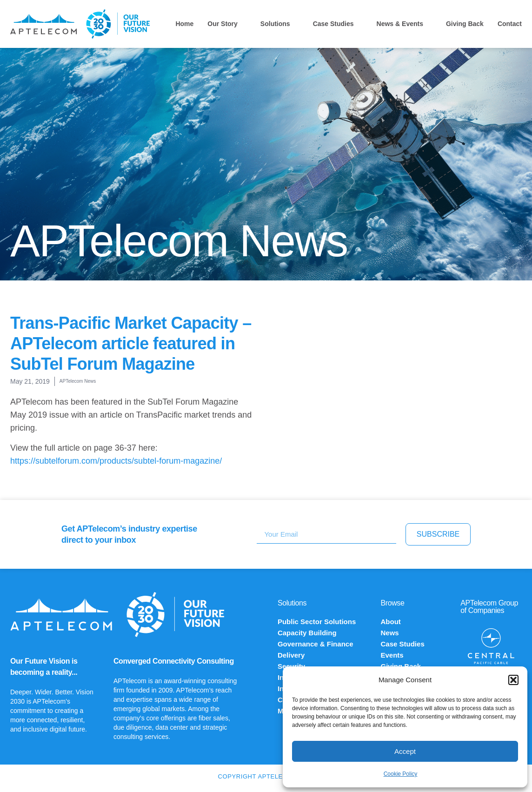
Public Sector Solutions (317, 622)
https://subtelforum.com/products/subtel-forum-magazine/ (116, 461)
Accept (405, 751)
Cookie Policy (401, 774)
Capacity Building (307, 633)
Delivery (291, 655)
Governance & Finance (316, 644)
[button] (513, 680)
